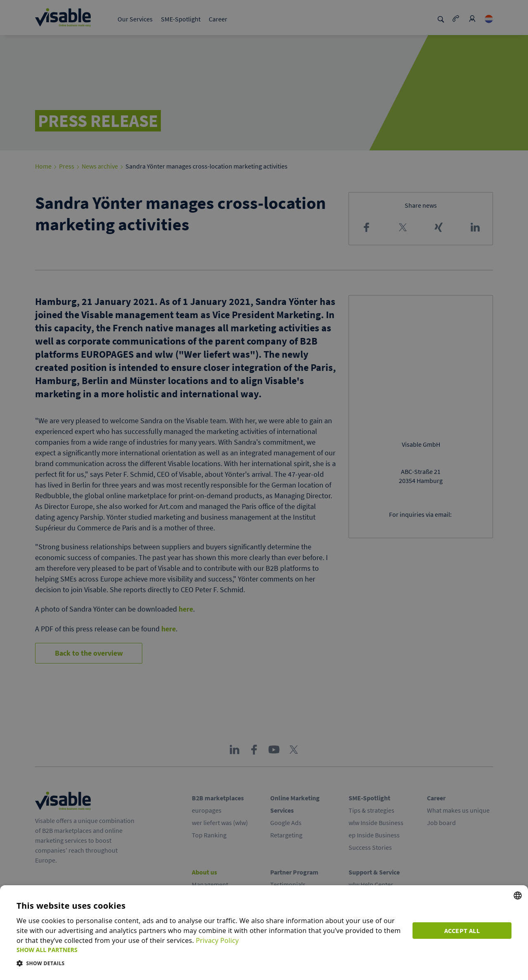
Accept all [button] (462, 931)
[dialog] (264, 933)
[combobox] (518, 896)
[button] (210, 950)
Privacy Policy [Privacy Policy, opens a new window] (217, 940)
